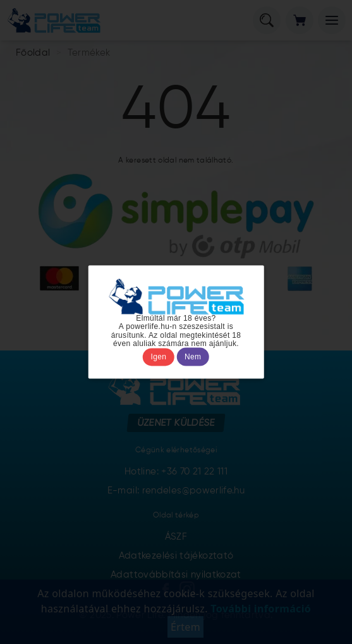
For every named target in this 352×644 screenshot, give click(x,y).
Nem (193, 357)
